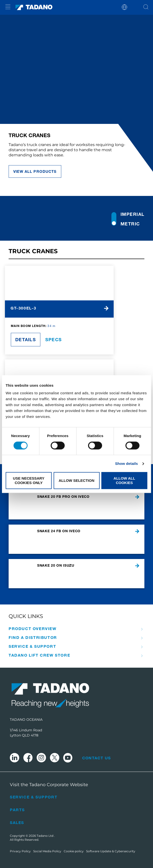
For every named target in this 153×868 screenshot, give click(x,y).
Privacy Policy (20, 851)
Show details (127, 463)
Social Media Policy (47, 851)
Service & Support (32, 646)
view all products (35, 171)
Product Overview (33, 629)
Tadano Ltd (45, 836)
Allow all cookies (124, 481)
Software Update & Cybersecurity (111, 851)
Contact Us (96, 758)
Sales (17, 822)
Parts (17, 810)
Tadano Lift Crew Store (39, 655)
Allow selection (77, 480)
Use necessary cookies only (29, 481)
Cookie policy (74, 851)
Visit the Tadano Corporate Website (49, 785)
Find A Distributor (33, 637)
